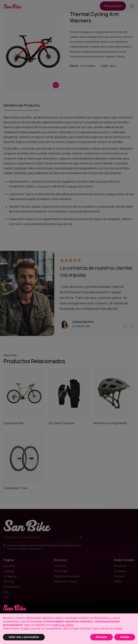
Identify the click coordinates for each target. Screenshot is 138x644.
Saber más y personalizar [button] (24, 637)
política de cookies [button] (63, 625)
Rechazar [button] (102, 637)
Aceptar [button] (125, 637)
